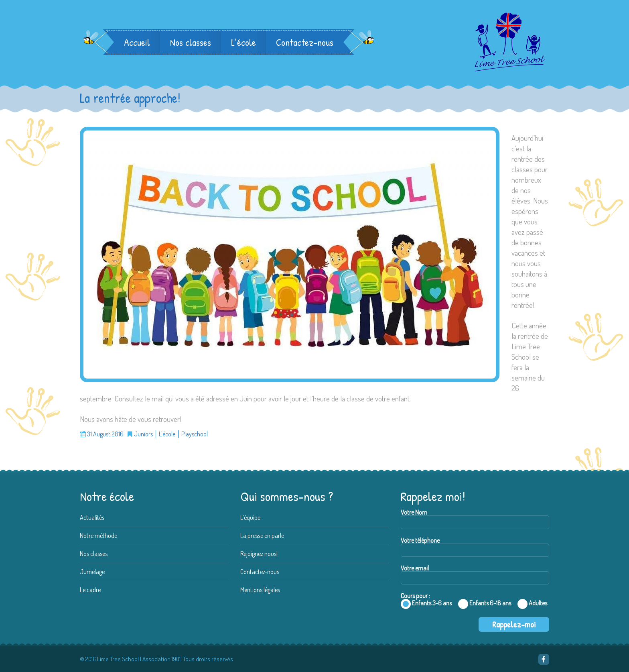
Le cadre (90, 590)
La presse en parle (262, 536)
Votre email (475, 575)
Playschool (195, 434)
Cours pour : (475, 610)
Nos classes (191, 42)
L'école (167, 434)
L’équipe (250, 517)
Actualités (92, 517)
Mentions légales (260, 590)
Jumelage (92, 572)
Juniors (143, 434)
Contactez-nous (305, 42)
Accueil (137, 42)
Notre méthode (98, 536)
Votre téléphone (475, 547)
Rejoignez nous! (259, 554)
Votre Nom (475, 519)
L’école (243, 42)
